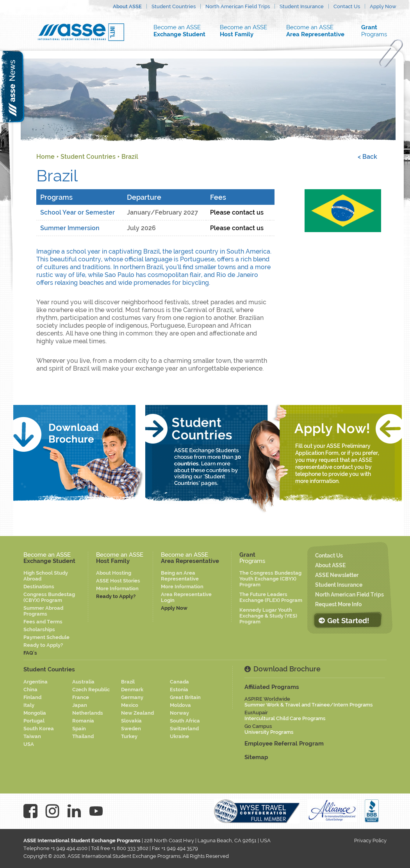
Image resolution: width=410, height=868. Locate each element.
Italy (29, 705)
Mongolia (35, 713)
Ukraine (179, 736)
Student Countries (174, 6)
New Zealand (137, 713)
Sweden (131, 729)
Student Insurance (302, 6)
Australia (83, 682)
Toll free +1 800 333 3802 (120, 848)
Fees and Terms (43, 622)
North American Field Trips (238, 6)
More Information (117, 588)
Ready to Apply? (43, 645)
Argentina (36, 682)
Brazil (130, 157)
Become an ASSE (181, 31)
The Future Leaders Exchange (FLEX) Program (271, 597)
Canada (179, 682)
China (30, 690)
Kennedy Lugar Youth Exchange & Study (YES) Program (268, 616)
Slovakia (131, 721)
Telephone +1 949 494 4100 (55, 848)
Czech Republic (91, 690)
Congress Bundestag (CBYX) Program (49, 597)
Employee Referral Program (284, 744)
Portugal (34, 721)
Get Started (348, 620)
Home (45, 157)
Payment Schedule (46, 637)
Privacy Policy (370, 840)
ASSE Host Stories (118, 581)
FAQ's (30, 653)
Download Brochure (287, 669)
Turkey (129, 736)
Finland (32, 697)
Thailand (83, 736)
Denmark (132, 690)
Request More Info (338, 604)
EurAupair (285, 715)
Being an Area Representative (180, 576)
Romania (83, 721)
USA (29, 744)
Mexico (130, 705)
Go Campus (269, 729)
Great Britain (185, 697)
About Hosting (114, 573)
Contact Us (347, 6)
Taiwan (32, 736)
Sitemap (256, 757)
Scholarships (39, 629)
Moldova (180, 705)
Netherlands (88, 713)
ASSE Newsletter (337, 575)
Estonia (179, 690)
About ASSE (127, 6)
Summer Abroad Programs (43, 611)
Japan (80, 705)
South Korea (39, 729)
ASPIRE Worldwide (309, 702)
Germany (132, 697)
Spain (79, 729)
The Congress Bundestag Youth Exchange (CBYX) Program (270, 579)
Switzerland (184, 729)
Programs (379, 31)
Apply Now (383, 6)
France (81, 697)
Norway (179, 713)
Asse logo (81, 32)
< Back (367, 157)
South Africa (185, 721)
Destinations (39, 587)
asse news (12, 86)
